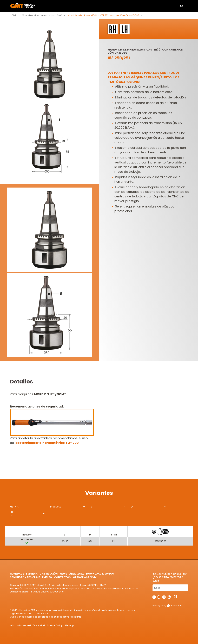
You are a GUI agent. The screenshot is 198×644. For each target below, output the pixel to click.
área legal (77, 574)
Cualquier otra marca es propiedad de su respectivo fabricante (46, 617)
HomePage (17, 574)
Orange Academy (85, 577)
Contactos (62, 577)
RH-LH (12, 514)
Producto (56, 507)
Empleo (47, 577)
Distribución (49, 574)
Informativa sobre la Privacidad (27, 625)
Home (13, 15)
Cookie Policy (55, 625)
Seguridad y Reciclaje (25, 577)
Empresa (32, 574)
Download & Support (101, 574)
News (64, 574)
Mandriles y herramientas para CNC (42, 15)
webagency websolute (167, 606)
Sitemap (69, 625)
